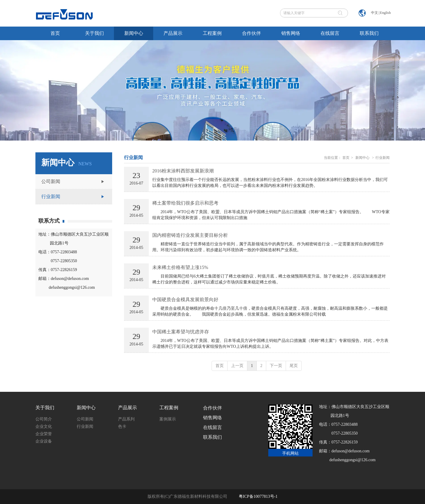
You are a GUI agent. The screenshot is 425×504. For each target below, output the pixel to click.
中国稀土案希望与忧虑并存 (181, 332)
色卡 (122, 426)
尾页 (294, 366)
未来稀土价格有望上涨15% (180, 267)
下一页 (276, 366)
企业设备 (44, 441)
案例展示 (168, 419)
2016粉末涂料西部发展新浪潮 (183, 171)
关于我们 (45, 408)
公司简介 (44, 419)
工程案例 (169, 408)
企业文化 (44, 426)
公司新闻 (85, 419)
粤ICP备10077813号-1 (258, 496)
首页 (346, 158)
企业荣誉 (44, 434)
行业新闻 (382, 158)
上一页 (237, 366)
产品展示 (127, 408)
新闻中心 (362, 158)
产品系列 (126, 419)
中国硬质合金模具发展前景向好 (185, 300)
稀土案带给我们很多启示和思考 (185, 203)
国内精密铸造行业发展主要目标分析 (190, 235)
